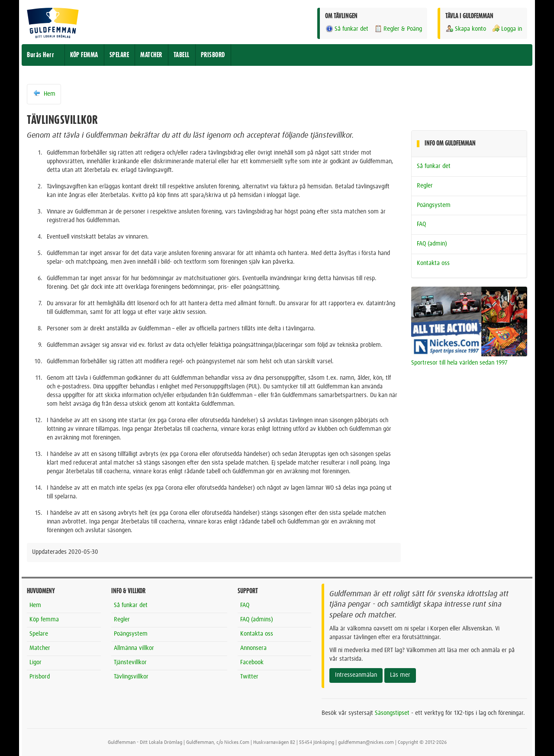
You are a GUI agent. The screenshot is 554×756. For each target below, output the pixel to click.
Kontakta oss (433, 263)
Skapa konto (466, 29)
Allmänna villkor (134, 648)
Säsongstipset (392, 713)
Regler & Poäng (398, 29)
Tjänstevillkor (130, 662)
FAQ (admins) (257, 620)
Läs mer (400, 675)
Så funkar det (347, 29)
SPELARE (119, 55)
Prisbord (40, 677)
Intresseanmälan (356, 675)
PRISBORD (213, 55)
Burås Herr (40, 55)
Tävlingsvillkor (131, 677)
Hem (44, 94)
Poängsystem (434, 205)
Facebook (252, 662)
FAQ (421, 224)
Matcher (40, 648)
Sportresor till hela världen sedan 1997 (459, 363)
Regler (425, 186)
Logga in (507, 29)
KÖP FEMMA (84, 55)
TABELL (182, 55)
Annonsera (253, 648)
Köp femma (44, 620)
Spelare (39, 634)
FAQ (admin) (432, 244)
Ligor (35, 662)
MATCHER (151, 55)
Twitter (249, 677)
